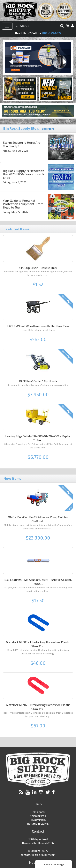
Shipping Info (38, 816)
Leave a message (53, 864)
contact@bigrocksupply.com (38, 855)
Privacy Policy (38, 820)
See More (48, 129)
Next (64, 62)
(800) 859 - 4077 (38, 851)
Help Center (38, 812)
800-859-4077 (52, 33)
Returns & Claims (38, 824)
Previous (12, 62)
